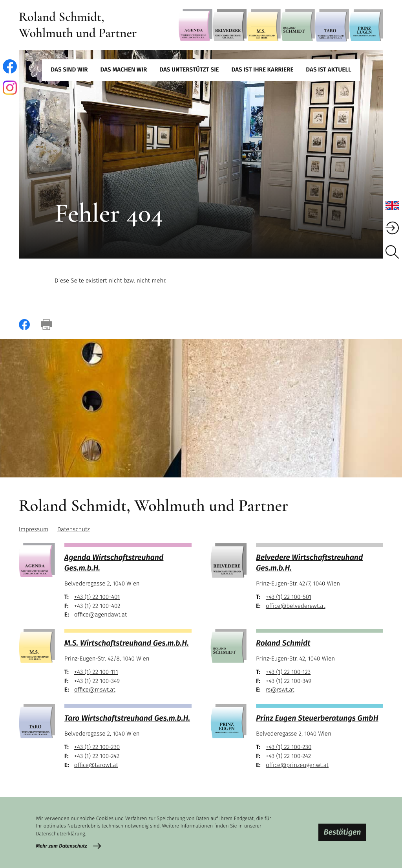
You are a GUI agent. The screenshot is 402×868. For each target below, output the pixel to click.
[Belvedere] (229, 25)
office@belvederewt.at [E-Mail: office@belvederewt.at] (296, 606)
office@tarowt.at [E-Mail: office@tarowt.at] (96, 765)
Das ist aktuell (328, 70)
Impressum (34, 530)
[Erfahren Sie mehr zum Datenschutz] (68, 846)
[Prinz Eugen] (366, 25)
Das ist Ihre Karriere (263, 70)
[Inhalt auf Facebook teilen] (24, 325)
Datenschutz (74, 530)
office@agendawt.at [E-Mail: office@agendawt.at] (100, 615)
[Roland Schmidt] (298, 25)
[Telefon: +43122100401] (97, 597)
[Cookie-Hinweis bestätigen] (342, 832)
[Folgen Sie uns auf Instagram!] (10, 88)
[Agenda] (196, 25)
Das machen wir (123, 70)
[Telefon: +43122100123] (288, 673)
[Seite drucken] (46, 325)
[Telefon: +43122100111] (96, 673)
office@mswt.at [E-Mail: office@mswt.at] (95, 690)
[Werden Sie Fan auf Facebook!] (10, 66)
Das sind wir (69, 70)
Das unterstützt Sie (189, 70)
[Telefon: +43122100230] (97, 748)
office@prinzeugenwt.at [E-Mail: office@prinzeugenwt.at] (297, 765)
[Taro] (332, 25)
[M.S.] (264, 25)
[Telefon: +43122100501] (289, 597)
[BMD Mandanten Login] (392, 228)
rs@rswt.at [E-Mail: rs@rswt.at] (280, 690)
